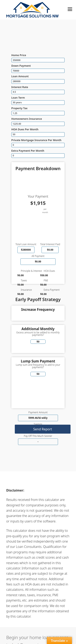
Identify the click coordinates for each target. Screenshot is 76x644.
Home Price (19, 55)
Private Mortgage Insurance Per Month (36, 140)
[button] (70, 9)
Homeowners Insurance (27, 119)
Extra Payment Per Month (28, 151)
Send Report (43, 429)
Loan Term (18, 98)
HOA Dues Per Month (25, 129)
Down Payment (21, 66)
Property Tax (19, 108)
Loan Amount (20, 76)
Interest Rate (20, 87)
